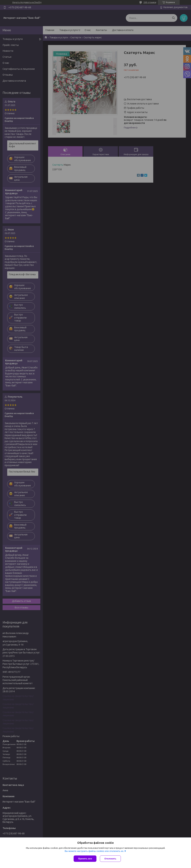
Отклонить (110, 859)
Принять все (85, 859)
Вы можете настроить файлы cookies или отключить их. (94, 851)
